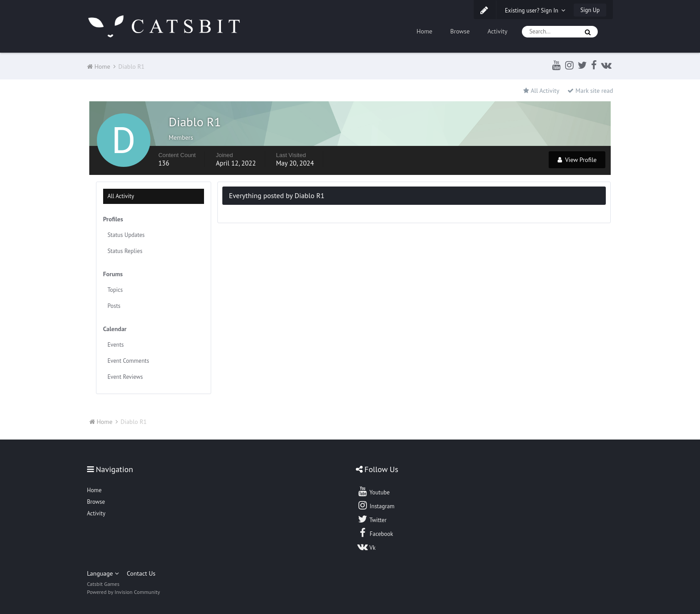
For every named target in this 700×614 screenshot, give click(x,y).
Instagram (376, 505)
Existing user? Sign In (535, 10)
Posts (114, 306)
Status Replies (125, 251)
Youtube (373, 491)
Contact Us (141, 573)
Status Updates (126, 235)
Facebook (375, 533)
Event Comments (128, 361)
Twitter (372, 519)
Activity (498, 31)
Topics (115, 290)
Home (424, 31)
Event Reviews (125, 377)
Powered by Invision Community (124, 592)
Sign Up (590, 10)
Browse (460, 31)
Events (116, 345)
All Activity (121, 196)
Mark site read (590, 91)
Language (103, 573)
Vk (367, 547)
